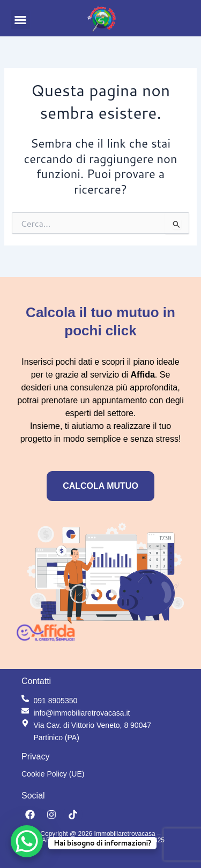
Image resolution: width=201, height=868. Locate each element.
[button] (20, 20)
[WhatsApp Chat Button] (27, 841)
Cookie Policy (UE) (53, 774)
